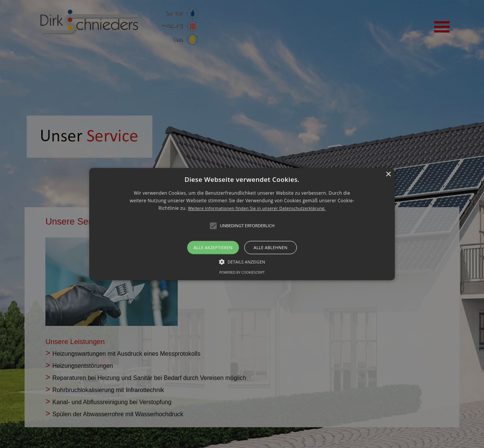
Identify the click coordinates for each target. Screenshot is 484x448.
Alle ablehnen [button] (271, 247)
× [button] (388, 174)
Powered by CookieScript (242, 272)
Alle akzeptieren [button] (213, 247)
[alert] (242, 224)
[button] (242, 224)
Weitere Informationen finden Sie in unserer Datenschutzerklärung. (257, 208)
